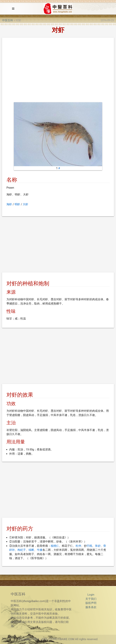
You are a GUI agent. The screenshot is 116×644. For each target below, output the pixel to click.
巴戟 (89, 546)
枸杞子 (22, 550)
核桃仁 (55, 546)
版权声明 (91, 603)
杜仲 (78, 546)
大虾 (25, 204)
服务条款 (91, 607)
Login (91, 595)
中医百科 (8, 20)
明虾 (17, 204)
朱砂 (98, 546)
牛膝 (40, 550)
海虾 (9, 204)
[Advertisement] (58, 71)
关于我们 (91, 599)
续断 (31, 550)
